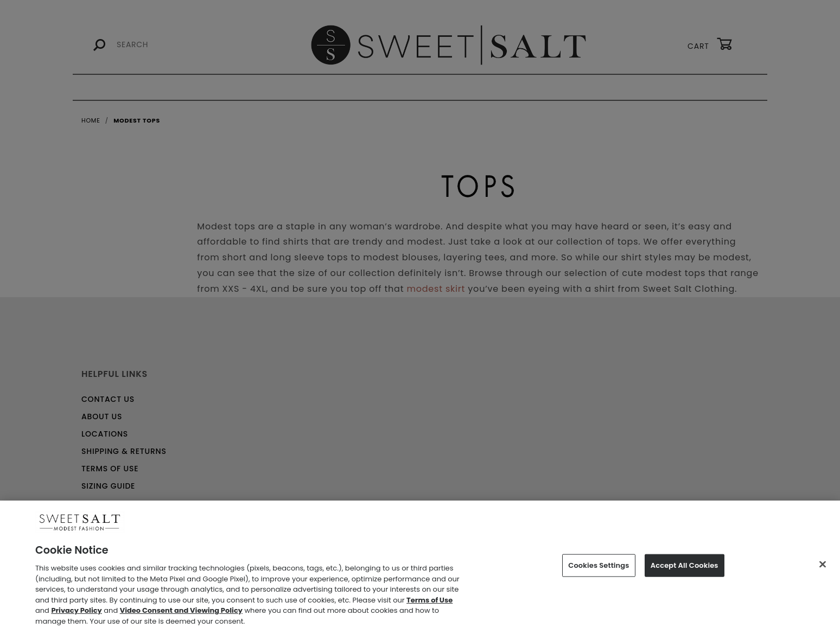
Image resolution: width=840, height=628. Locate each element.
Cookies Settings (599, 569)
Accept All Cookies (685, 569)
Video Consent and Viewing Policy (181, 614)
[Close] (823, 568)
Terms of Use (429, 604)
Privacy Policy (76, 614)
